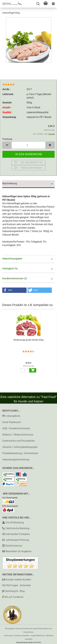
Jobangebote (11, 416)
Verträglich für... (11, 269)
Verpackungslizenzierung (16, 460)
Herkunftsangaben (12, 259)
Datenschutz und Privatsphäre (18, 441)
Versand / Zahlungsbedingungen (20, 447)
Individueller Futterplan (18, 534)
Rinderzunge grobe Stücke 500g (28, 340)
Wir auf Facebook (13, 597)
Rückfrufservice (14, 546)
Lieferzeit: (8, 94)
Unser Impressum (12, 422)
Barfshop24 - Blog (13, 591)
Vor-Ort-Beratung (15, 523)
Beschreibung (10, 183)
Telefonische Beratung (17, 528)
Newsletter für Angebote (18, 551)
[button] (14, 290)
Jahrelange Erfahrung (17, 540)
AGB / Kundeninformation (16, 428)
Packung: (7, 139)
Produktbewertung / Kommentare (20, 453)
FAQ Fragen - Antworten (17, 585)
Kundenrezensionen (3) (15, 278)
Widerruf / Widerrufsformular (18, 435)
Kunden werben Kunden (17, 580)
